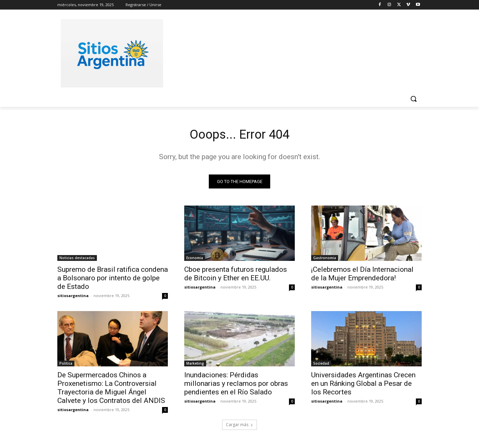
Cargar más (239, 426)
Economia (195, 260)
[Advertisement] (291, 52)
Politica (66, 365)
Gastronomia (325, 260)
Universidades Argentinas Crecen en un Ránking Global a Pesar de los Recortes (363, 385)
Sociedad (321, 365)
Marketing (195, 365)
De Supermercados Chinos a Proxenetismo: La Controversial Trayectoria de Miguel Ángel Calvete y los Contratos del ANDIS (111, 389)
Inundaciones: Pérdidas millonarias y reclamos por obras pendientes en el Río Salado (236, 385)
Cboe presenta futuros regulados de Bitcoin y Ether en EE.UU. (236, 275)
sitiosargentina (73, 297)
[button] (413, 99)
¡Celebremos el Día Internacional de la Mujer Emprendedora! (362, 275)
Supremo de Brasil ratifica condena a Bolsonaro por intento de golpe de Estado (113, 280)
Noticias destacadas (77, 260)
